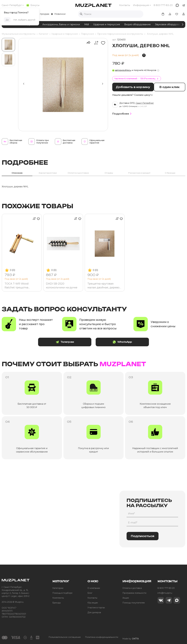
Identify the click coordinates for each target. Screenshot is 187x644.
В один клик (171, 87)
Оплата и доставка (132, 588)
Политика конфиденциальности (102, 637)
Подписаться (143, 536)
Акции (126, 598)
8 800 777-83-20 (166, 588)
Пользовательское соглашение (65, 637)
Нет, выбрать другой (24, 20)
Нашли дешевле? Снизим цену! (132, 95)
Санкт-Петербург (12, 5)
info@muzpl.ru (165, 593)
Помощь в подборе (62, 593)
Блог (90, 593)
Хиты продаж (40, 14)
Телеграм (71, 342)
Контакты (125, 5)
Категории (58, 588)
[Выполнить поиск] (81, 14)
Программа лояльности (134, 593)
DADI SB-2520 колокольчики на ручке (62, 286)
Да (7, 20)
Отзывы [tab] (109, 173)
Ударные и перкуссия (107, 24)
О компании (94, 588)
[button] (103, 84)
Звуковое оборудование (170, 24)
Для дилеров (94, 613)
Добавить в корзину (134, 87)
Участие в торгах (96, 608)
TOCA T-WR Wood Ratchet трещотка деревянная (17, 286)
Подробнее (122, 113)
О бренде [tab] (170, 173)
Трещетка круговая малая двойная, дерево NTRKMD (104, 286)
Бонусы (33, 5)
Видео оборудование (137, 24)
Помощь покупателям (134, 603)
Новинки (58, 14)
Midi (87, 24)
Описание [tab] (17, 173)
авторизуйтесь (123, 70)
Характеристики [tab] (48, 173)
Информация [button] (141, 5)
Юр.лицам (93, 603)
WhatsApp (116, 342)
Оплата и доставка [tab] (78, 173)
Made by (131, 637)
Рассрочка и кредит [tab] (139, 173)
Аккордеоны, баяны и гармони (61, 24)
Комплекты (58, 598)
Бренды (57, 603)
